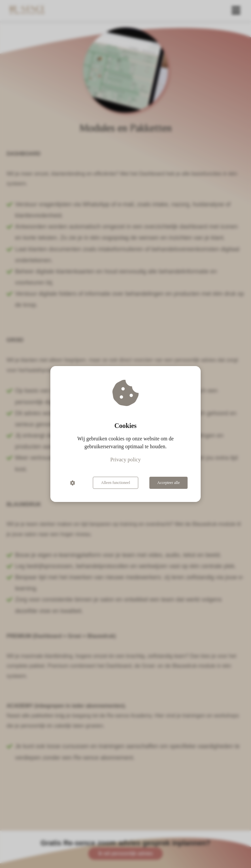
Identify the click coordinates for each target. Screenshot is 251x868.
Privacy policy (126, 460)
